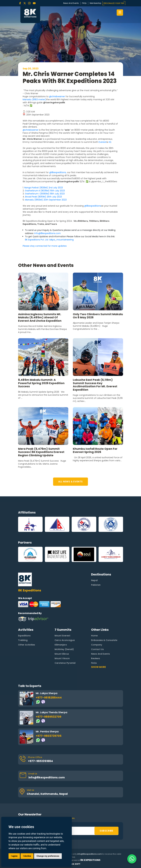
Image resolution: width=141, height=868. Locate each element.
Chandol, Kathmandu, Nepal (47, 779)
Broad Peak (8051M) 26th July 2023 (44, 197)
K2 (110, 142)
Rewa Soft (74, 864)
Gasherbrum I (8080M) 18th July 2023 (45, 194)
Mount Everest (62, 621)
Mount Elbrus (62, 639)
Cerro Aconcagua (65, 625)
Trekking (23, 625)
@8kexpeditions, (58, 172)
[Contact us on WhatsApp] (132, 859)
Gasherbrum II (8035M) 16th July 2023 (45, 191)
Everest (103, 142)
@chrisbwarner (57, 96)
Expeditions (24, 621)
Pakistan (96, 570)
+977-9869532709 (49, 702)
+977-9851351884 (40, 746)
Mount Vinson (62, 644)
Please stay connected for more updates (45, 246)
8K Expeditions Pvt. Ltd (37, 240)
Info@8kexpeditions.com (48, 233)
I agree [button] (14, 856)
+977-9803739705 (49, 721)
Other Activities (27, 630)
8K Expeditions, (30, 181)
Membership (95, 3)
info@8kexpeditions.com (47, 763)
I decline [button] (27, 856)
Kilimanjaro (61, 630)
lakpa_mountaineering (62, 240)
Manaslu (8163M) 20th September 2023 (46, 200)
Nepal (94, 566)
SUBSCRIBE (106, 816)
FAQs (84, 3)
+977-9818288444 (49, 683)
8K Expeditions (90, 860)
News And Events (71, 3)
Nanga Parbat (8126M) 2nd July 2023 (44, 188)
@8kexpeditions (93, 206)
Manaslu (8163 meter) (34, 99)
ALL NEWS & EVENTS (70, 482)
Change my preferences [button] (48, 856)
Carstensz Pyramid (65, 648)
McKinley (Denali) (64, 634)
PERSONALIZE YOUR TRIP (114, 3)
